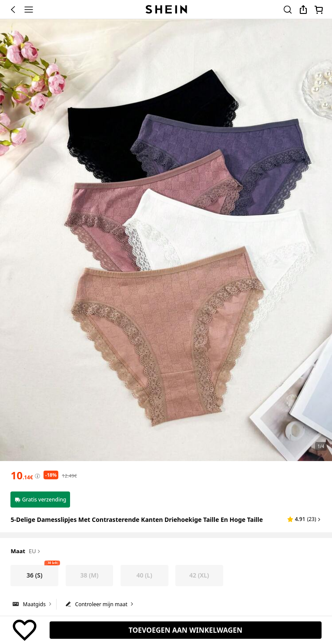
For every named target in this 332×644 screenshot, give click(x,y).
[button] (304, 519)
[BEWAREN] (25, 630)
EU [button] (35, 551)
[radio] (34, 576)
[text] (22, 475)
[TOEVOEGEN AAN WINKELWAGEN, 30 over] (186, 630)
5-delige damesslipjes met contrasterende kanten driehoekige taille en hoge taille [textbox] (137, 520)
